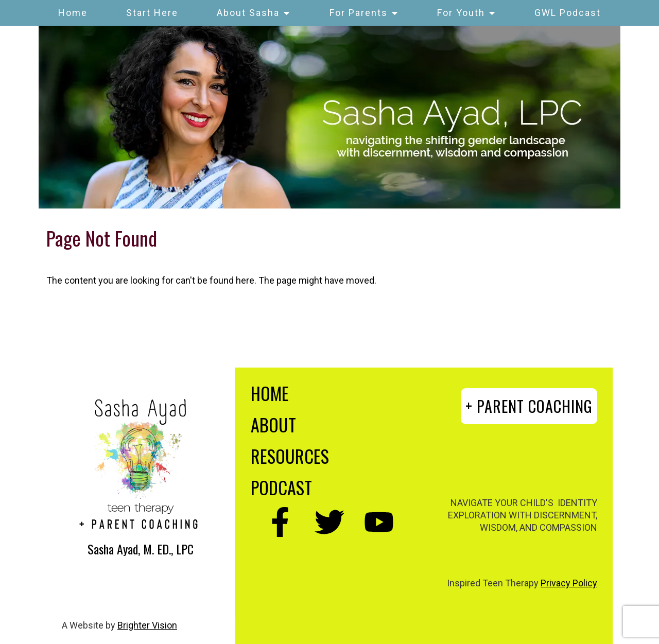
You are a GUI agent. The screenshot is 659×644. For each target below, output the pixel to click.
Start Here (152, 13)
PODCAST (281, 487)
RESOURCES (290, 456)
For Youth (461, 13)
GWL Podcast (568, 13)
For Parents (359, 13)
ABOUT (273, 424)
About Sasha (248, 13)
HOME (270, 393)
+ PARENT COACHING (529, 406)
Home (73, 13)
